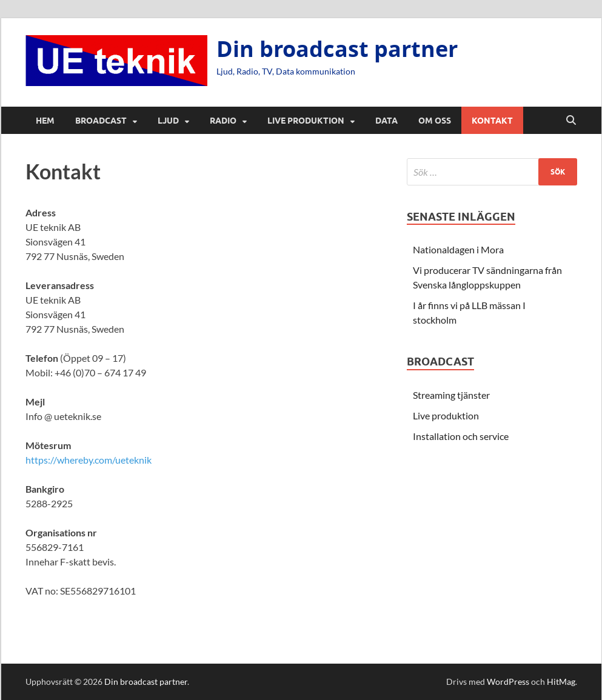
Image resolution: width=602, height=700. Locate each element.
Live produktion (306, 121)
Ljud (168, 121)
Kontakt (492, 121)
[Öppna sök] (571, 121)
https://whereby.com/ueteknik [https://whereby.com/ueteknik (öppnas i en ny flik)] (89, 460)
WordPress (508, 682)
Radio (223, 121)
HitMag (561, 682)
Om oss (435, 121)
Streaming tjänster (451, 395)
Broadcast (101, 121)
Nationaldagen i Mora (458, 249)
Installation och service (461, 436)
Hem (45, 121)
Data (386, 121)
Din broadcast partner (337, 49)
